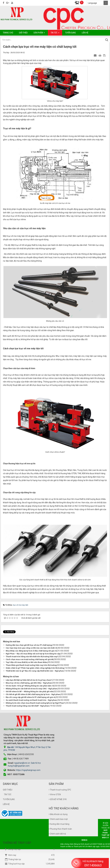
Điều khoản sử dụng (58, 811)
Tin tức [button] (55, 33)
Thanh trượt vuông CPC (60, 786)
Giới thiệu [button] (23, 33)
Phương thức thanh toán (60, 825)
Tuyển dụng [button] (71, 33)
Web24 (84, 836)
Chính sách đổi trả (57, 830)
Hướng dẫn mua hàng (59, 820)
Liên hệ (6, 800)
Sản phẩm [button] (39, 33)
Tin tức (8, 791)
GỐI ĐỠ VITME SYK (58, 796)
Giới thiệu (8, 786)
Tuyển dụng (9, 796)
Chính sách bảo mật (58, 815)
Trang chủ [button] (8, 33)
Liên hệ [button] (85, 33)
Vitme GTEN (55, 791)
